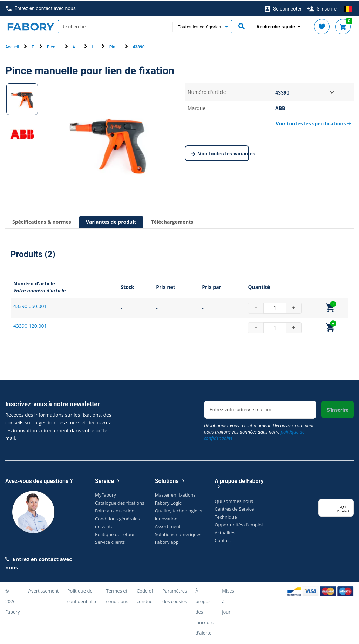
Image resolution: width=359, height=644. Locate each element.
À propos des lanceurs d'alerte (204, 611)
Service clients (110, 541)
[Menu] (350, 502)
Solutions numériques (178, 533)
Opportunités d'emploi (239, 524)
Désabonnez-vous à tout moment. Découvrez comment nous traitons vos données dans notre (259, 430)
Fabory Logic (168, 501)
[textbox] (115, 26)
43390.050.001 (30, 305)
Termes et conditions (117, 595)
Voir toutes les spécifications (313, 122)
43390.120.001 (30, 324)
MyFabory (106, 494)
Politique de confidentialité (83, 595)
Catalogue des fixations (120, 501)
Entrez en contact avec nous (41, 8)
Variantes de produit (111, 221)
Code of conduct (145, 595)
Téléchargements (172, 221)
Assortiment (168, 525)
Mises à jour (228, 600)
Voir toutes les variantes (220, 153)
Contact (223, 539)
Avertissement (44, 590)
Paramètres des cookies (175, 595)
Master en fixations (175, 494)
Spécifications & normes (42, 221)
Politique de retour (115, 533)
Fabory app (167, 541)
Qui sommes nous (234, 500)
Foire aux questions (116, 510)
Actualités (225, 531)
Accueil (12, 46)
